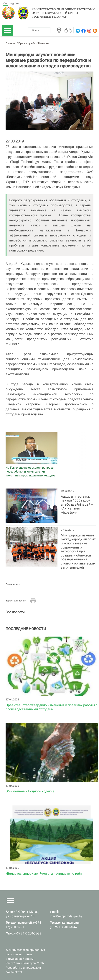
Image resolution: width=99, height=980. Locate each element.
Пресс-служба (27, 43)
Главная (11, 43)
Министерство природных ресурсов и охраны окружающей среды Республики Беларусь (63, 13)
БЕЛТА (18, 972)
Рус (5, 3)
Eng (11, 3)
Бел (17, 3)
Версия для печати (16, 601)
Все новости (15, 612)
